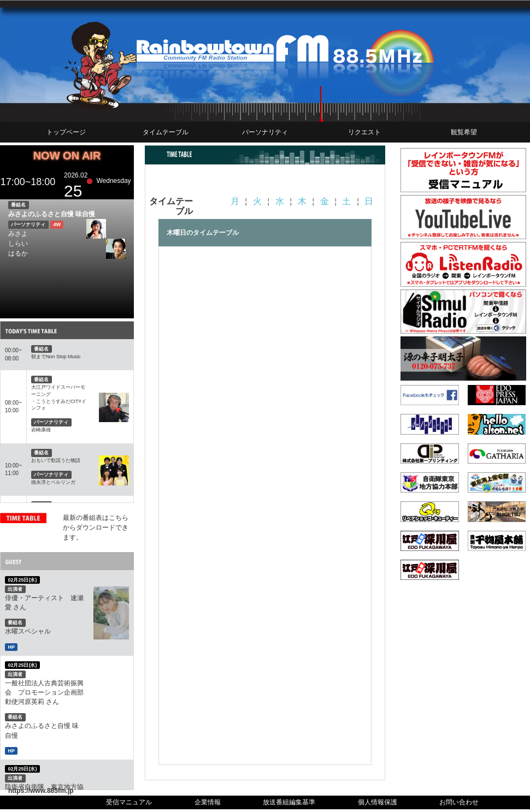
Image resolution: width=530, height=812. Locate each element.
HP (11, 647)
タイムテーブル (166, 132)
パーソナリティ (265, 132)
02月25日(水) (22, 580)
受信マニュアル (129, 802)
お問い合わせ (459, 802)
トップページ (66, 132)
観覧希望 (464, 132)
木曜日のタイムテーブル (203, 233)
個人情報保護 (378, 802)
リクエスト (364, 132)
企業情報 (208, 802)
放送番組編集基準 (289, 802)
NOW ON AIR (67, 156)
